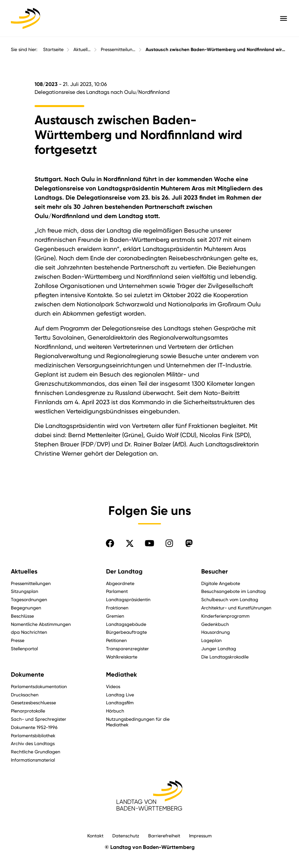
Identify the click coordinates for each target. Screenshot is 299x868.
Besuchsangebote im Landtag (233, 591)
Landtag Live (120, 695)
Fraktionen (117, 608)
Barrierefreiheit (164, 836)
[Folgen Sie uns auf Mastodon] (189, 543)
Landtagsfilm (120, 702)
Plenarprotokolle (28, 711)
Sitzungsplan (25, 591)
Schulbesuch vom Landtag (230, 599)
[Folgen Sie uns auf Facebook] (110, 543)
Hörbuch (115, 711)
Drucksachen (25, 695)
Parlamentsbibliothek (33, 735)
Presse (18, 640)
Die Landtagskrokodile (225, 657)
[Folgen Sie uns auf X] (130, 543)
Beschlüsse (22, 616)
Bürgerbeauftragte (126, 632)
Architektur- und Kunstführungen (236, 608)
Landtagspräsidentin (128, 599)
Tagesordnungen (29, 599)
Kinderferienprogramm (225, 616)
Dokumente (27, 675)
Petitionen (116, 640)
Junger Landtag (219, 648)
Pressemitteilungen (118, 49)
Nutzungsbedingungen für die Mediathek (138, 722)
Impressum (200, 836)
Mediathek (122, 675)
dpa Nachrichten (29, 632)
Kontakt (95, 836)
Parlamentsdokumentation (39, 686)
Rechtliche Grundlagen (36, 752)
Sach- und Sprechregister (39, 719)
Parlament (117, 591)
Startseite (53, 49)
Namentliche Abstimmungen (41, 624)
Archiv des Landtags (33, 743)
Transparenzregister (127, 648)
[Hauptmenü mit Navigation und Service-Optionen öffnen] (284, 18)
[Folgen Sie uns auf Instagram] (169, 543)
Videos (113, 686)
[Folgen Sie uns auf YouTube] (149, 543)
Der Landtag (124, 572)
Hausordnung (216, 632)
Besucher (215, 572)
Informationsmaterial (33, 760)
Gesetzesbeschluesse (33, 702)
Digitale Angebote (221, 583)
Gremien (115, 616)
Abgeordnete (120, 583)
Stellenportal (24, 648)
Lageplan (211, 640)
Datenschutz (126, 836)
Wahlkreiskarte (122, 657)
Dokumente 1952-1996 (34, 727)
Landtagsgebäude (126, 624)
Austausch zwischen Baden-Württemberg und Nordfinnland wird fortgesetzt (217, 50)
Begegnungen (26, 608)
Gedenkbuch (215, 624)
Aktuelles (82, 49)
